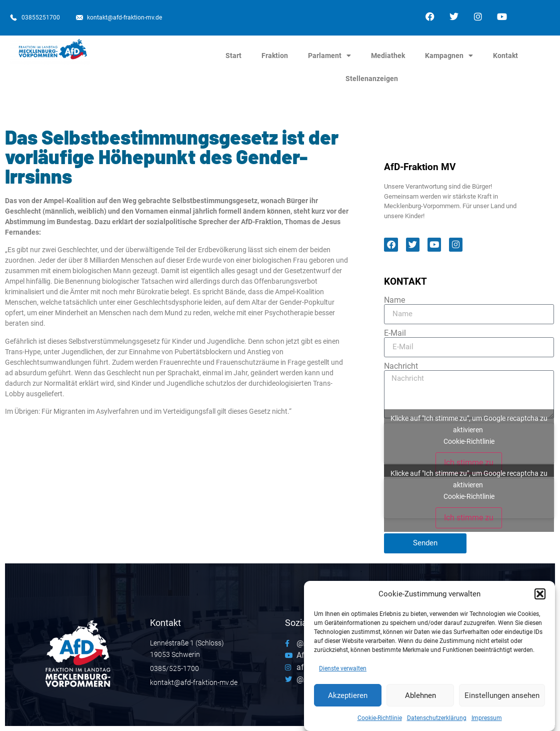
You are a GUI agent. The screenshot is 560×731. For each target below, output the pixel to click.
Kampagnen (449, 56)
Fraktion (275, 56)
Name (394, 300)
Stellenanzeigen (372, 79)
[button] (540, 597)
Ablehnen (420, 699)
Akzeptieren (348, 699)
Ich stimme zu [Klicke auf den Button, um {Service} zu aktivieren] (469, 463)
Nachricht (401, 366)
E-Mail (395, 333)
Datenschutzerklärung (437, 722)
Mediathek (388, 56)
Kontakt (505, 56)
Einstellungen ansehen (502, 699)
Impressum (487, 722)
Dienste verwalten (343, 672)
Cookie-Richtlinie (380, 722)
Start (233, 56)
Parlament (329, 56)
